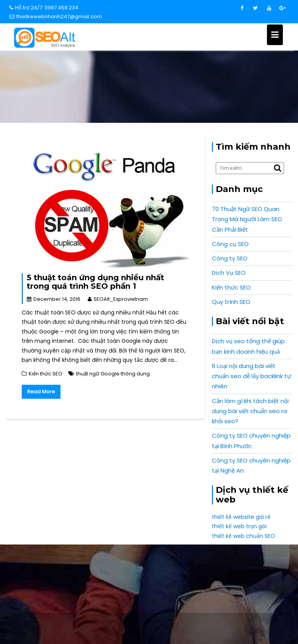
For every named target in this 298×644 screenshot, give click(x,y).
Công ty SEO (230, 258)
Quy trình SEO (231, 302)
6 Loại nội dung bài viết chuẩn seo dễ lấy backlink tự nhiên (251, 376)
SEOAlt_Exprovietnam (118, 299)
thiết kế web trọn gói (239, 526)
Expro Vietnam (246, 624)
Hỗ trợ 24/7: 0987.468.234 (44, 8)
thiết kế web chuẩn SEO (243, 536)
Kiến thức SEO (46, 374)
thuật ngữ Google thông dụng (113, 374)
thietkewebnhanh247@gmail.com (56, 17)
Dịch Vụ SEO (229, 273)
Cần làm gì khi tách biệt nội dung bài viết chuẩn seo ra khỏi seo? (250, 411)
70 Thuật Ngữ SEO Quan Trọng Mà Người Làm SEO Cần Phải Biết (247, 219)
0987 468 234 (246, 568)
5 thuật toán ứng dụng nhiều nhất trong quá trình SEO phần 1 (95, 282)
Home (149, 97)
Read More (41, 392)
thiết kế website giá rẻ (241, 517)
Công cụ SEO (230, 244)
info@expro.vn (52, 568)
